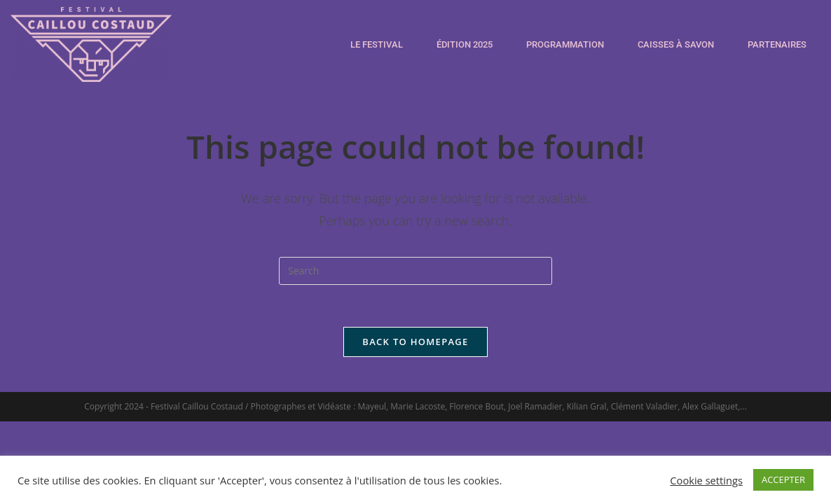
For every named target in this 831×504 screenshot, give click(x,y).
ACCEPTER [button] (783, 479)
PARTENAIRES (777, 44)
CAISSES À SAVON (676, 44)
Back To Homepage (415, 342)
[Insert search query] (415, 271)
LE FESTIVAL (377, 44)
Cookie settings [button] (706, 480)
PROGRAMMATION (565, 44)
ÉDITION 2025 (465, 44)
